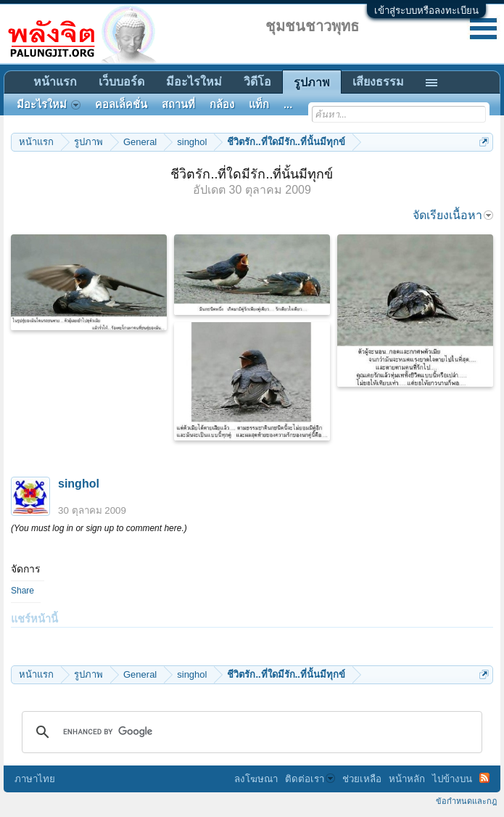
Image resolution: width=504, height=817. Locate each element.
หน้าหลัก (407, 779)
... (288, 104)
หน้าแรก (55, 82)
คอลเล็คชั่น (121, 104)
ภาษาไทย (35, 779)
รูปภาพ (312, 82)
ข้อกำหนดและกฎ (466, 801)
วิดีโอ (257, 82)
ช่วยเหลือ (362, 779)
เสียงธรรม (378, 82)
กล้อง (222, 104)
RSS (484, 778)
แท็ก (259, 104)
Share (22, 591)
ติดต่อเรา (310, 779)
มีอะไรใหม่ (194, 82)
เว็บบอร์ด (121, 82)
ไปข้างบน (452, 779)
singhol (79, 484)
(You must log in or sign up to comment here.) (99, 528)
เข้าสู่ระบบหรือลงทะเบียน (426, 11)
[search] (250, 732)
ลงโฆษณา (256, 779)
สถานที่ (178, 104)
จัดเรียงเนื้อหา (453, 215)
